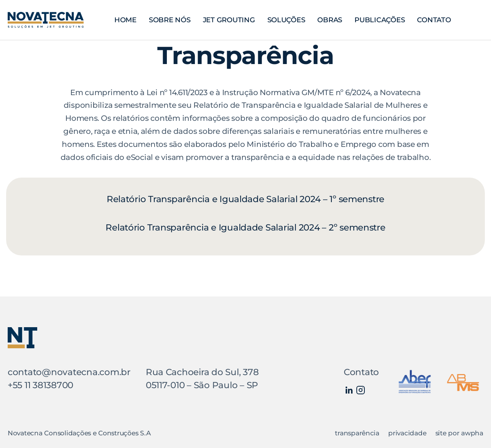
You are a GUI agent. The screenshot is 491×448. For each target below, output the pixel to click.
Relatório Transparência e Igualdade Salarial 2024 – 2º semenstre (245, 227)
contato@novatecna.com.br (69, 372)
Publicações (380, 20)
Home (125, 20)
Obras (330, 20)
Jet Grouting (229, 20)
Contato (434, 20)
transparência (357, 433)
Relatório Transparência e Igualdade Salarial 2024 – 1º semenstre (245, 199)
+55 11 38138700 (40, 385)
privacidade (407, 433)
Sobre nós (170, 20)
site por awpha (459, 433)
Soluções (286, 20)
